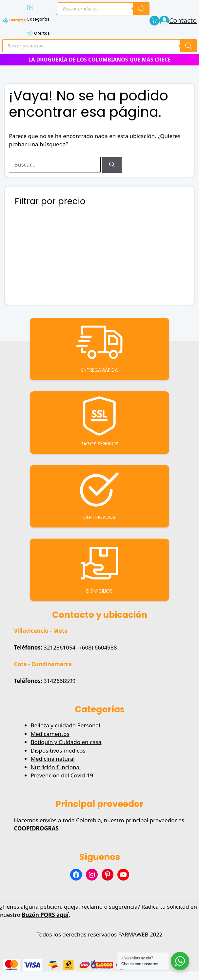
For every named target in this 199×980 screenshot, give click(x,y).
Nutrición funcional (56, 767)
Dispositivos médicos (58, 750)
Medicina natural (53, 759)
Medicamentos (50, 734)
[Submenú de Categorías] (57, 14)
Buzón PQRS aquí (45, 915)
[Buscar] (112, 165)
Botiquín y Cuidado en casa (66, 742)
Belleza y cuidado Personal (66, 725)
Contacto (183, 20)
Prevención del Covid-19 (62, 775)
